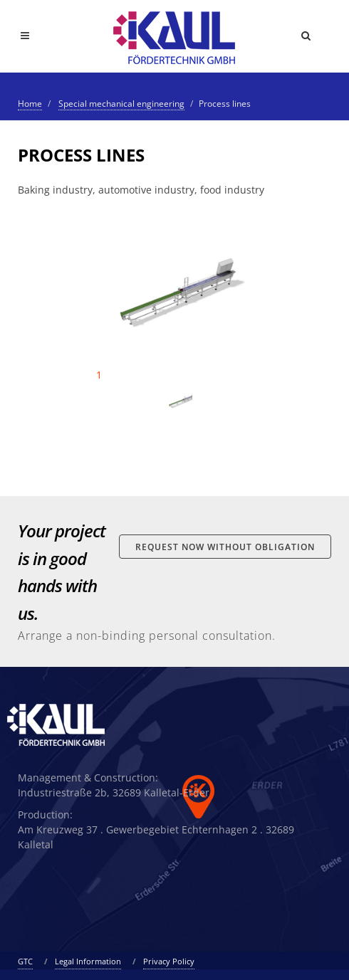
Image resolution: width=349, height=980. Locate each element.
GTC (25, 961)
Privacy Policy (169, 961)
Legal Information (88, 961)
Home (30, 104)
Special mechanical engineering (121, 104)
